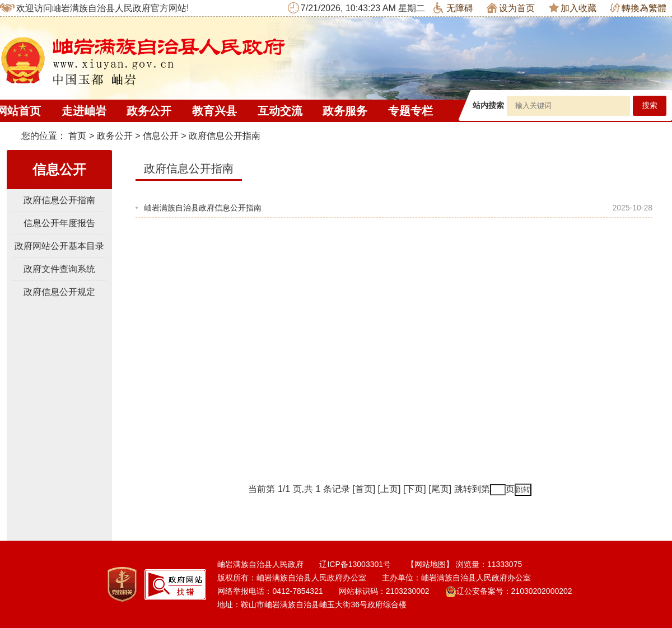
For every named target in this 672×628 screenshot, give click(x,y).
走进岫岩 (84, 111)
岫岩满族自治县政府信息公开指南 (203, 208)
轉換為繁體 (638, 8)
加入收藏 (573, 8)
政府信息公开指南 (225, 136)
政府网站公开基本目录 (59, 246)
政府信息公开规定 (59, 292)
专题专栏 (410, 111)
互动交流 (280, 111)
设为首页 (511, 8)
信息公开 (161, 136)
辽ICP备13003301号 (355, 564)
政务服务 (345, 111)
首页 (77, 136)
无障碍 (453, 8)
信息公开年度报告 (59, 223)
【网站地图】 (430, 564)
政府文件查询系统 (59, 269)
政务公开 (149, 111)
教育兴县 (214, 111)
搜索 (650, 106)
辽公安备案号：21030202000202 (509, 591)
